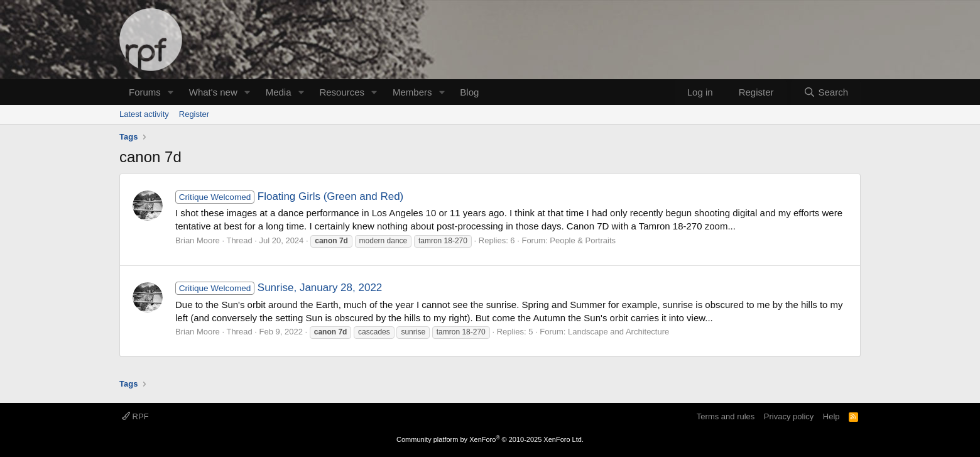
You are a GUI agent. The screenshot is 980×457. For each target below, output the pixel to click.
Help (831, 416)
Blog (469, 92)
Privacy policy (789, 416)
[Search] (826, 92)
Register (194, 114)
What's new (213, 92)
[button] (171, 92)
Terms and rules (726, 416)
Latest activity (144, 114)
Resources (342, 92)
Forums (145, 92)
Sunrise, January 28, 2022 (279, 288)
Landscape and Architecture (618, 332)
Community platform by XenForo (490, 439)
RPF (135, 416)
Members (412, 92)
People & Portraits (583, 240)
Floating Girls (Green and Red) (289, 196)
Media (279, 92)
